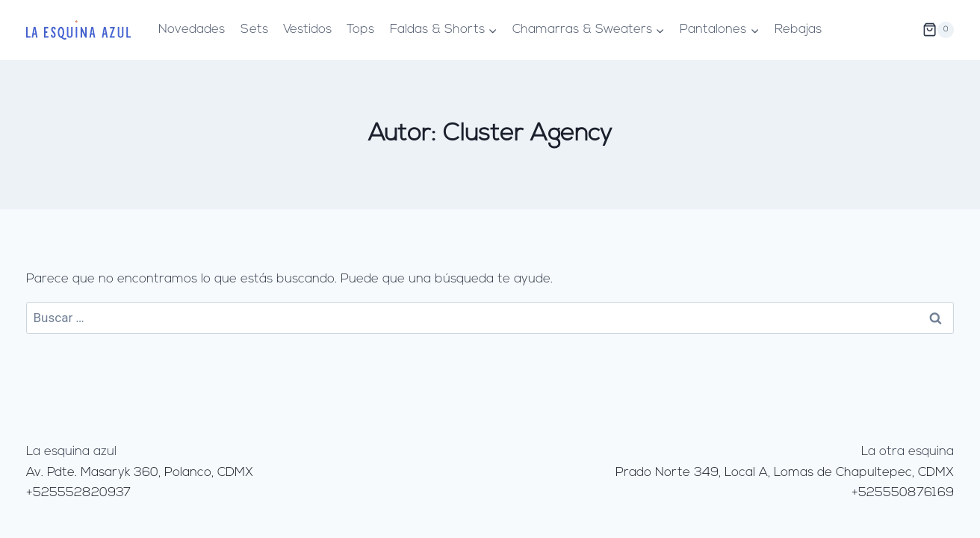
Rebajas (798, 30)
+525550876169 (903, 493)
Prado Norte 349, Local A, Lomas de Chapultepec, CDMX (785, 473)
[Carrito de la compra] (938, 30)
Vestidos (307, 30)
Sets (254, 30)
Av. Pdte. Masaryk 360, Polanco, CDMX (140, 473)
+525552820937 (78, 493)
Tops (360, 30)
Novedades (192, 30)
